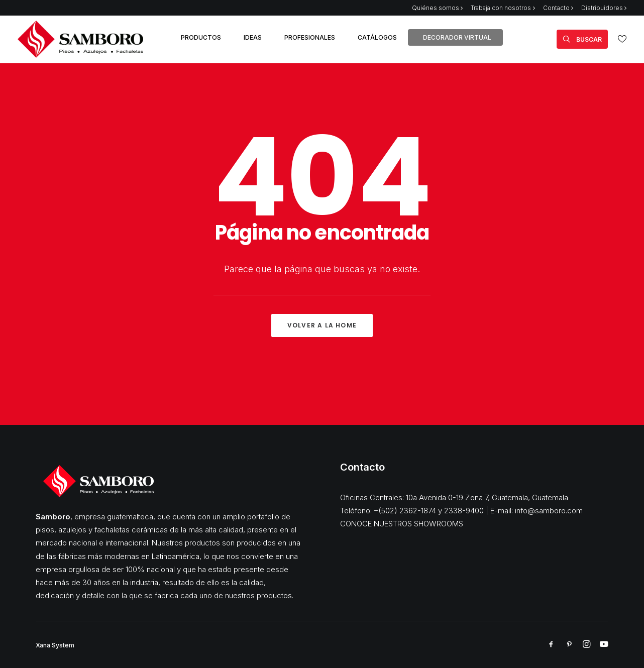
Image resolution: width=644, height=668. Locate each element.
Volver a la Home (322, 325)
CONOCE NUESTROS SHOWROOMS (402, 524)
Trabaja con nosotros (503, 8)
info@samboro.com (549, 511)
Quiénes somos (437, 8)
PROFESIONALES (310, 37)
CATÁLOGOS (377, 37)
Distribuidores (604, 8)
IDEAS (253, 37)
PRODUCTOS (201, 37)
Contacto (558, 8)
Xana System (55, 645)
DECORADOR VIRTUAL (457, 37)
